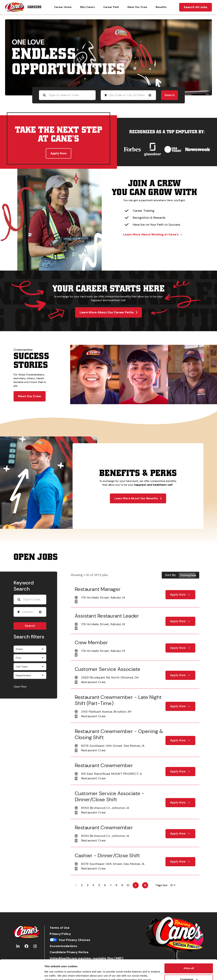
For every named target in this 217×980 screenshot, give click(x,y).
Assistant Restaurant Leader (107, 616)
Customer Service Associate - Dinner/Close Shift (110, 796)
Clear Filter (20, 687)
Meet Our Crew (137, 7)
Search (170, 95)
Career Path (111, 7)
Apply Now (58, 153)
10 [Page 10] (128, 885)
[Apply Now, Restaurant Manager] (180, 595)
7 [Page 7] (111, 885)
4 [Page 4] (93, 885)
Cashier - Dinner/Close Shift (107, 855)
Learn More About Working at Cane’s (153, 234)
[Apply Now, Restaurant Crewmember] (180, 772)
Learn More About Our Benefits (138, 498)
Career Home (63, 7)
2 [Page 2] (82, 885)
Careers (34, 7)
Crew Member (91, 642)
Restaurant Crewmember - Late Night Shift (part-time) (118, 700)
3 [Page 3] (88, 885)
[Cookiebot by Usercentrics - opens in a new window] (22, 973)
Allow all (189, 948)
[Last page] (145, 885)
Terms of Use (60, 928)
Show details (52, 973)
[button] (150, 95)
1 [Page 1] (76, 885)
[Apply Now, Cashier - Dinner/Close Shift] (180, 862)
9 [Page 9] (122, 885)
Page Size (162, 885)
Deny (189, 971)
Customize (189, 959)
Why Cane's (87, 7)
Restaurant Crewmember (104, 765)
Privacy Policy (60, 934)
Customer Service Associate (108, 669)
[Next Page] (136, 885)
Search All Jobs (196, 7)
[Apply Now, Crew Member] (180, 648)
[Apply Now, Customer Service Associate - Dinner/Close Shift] (180, 803)
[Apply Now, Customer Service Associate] (180, 675)
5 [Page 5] (99, 885)
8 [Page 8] (116, 885)
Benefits (161, 7)
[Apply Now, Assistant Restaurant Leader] (180, 621)
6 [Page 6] (105, 885)
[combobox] (127, 95)
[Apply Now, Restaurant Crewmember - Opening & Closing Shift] (180, 740)
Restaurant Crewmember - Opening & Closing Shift (119, 734)
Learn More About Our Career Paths (109, 312)
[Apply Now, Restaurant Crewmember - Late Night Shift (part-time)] (180, 706)
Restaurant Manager (98, 589)
